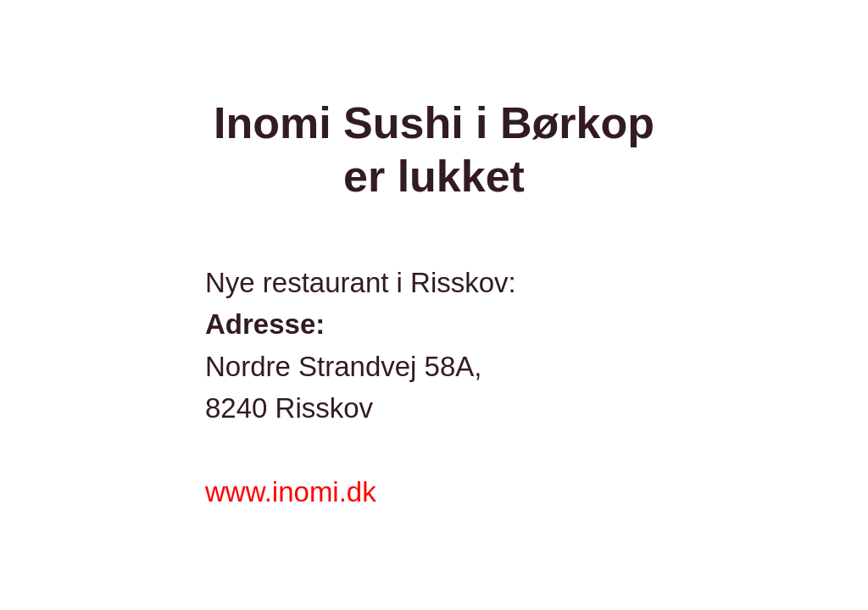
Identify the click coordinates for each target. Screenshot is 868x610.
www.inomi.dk (291, 492)
